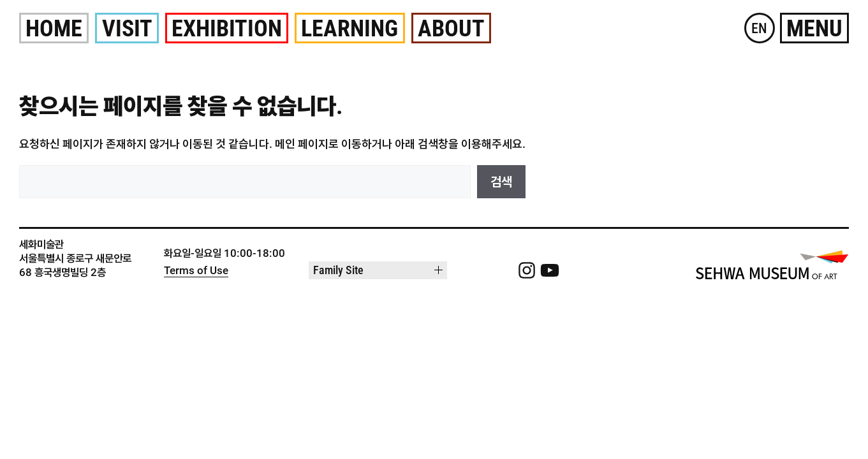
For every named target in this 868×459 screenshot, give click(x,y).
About (451, 29)
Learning (349, 29)
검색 (501, 182)
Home (54, 29)
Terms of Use (196, 271)
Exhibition (227, 29)
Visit (127, 29)
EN (759, 28)
